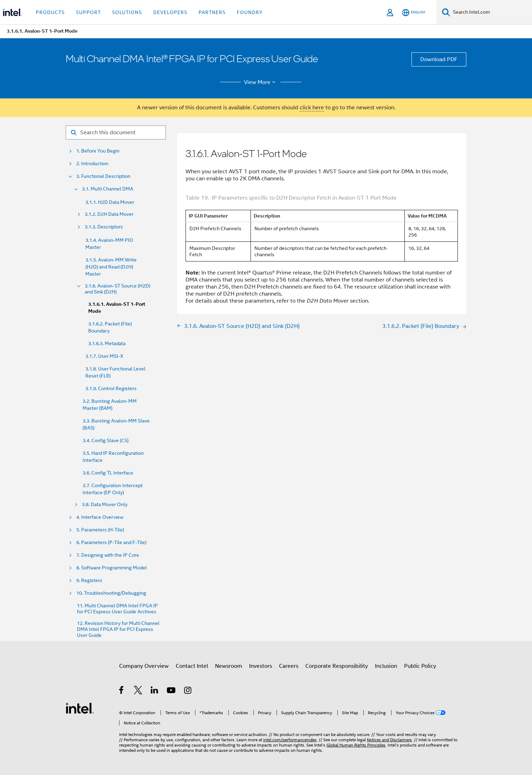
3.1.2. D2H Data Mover (109, 214)
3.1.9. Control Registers (111, 388)
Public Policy (420, 666)
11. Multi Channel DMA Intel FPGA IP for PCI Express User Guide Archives (117, 609)
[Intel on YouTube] (172, 691)
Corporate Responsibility (337, 666)
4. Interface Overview (100, 517)
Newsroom (229, 666)
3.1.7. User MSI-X (104, 356)
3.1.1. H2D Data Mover (110, 202)
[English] (414, 12)
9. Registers (89, 580)
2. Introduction (92, 164)
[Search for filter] (116, 133)
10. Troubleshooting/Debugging (111, 593)
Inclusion (386, 666)
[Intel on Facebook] (122, 691)
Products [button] (50, 12)
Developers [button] (170, 12)
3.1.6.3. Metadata (107, 343)
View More (261, 82)
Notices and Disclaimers (389, 740)
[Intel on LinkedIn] (155, 691)
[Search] (446, 12)
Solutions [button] (127, 12)
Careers (289, 666)
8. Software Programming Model (112, 568)
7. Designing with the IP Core (108, 555)
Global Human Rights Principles (356, 745)
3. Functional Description (103, 176)
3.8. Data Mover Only (105, 505)
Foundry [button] (250, 12)
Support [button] (88, 12)
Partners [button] (212, 12)
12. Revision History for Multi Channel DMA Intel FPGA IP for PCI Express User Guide (118, 629)
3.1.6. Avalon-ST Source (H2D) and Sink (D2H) (118, 289)
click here (312, 108)
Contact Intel (192, 666)
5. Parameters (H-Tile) (100, 530)
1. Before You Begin (98, 151)
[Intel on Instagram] (188, 691)
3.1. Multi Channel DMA (108, 189)
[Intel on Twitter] (138, 691)
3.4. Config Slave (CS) (106, 440)
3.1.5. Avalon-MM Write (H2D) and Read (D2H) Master (111, 267)
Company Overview (144, 666)
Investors (261, 666)
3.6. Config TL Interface (108, 473)
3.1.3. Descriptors (104, 227)
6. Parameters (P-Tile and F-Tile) (111, 542)
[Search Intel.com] (491, 12)
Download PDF (439, 59)
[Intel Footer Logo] (80, 708)
